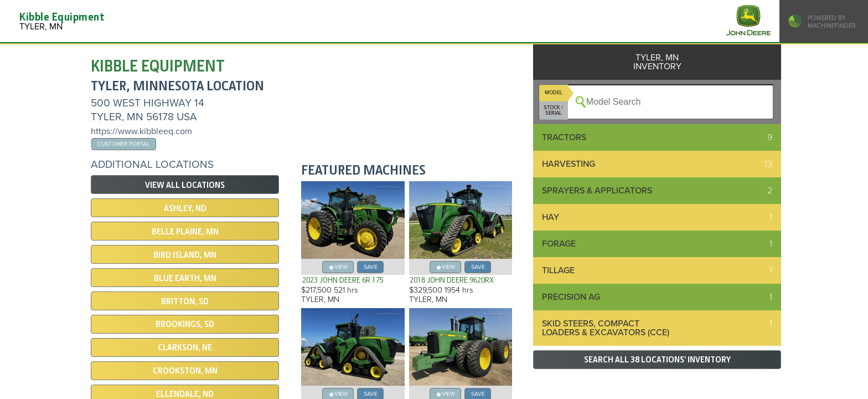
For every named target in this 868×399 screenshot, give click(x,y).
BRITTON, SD (185, 301)
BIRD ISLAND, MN (185, 255)
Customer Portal (123, 144)
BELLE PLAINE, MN (185, 232)
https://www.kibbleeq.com (141, 131)
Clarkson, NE (185, 347)
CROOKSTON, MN (185, 371)
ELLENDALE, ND (185, 394)
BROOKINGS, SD (185, 324)
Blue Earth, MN (185, 278)
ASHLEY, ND (185, 208)
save (371, 267)
